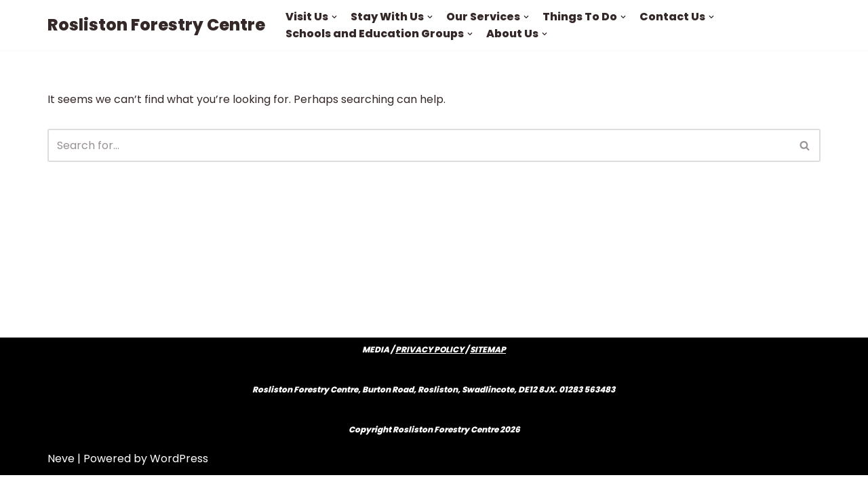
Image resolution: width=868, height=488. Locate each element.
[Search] (419, 145)
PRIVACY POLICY (430, 362)
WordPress (179, 471)
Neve (61, 471)
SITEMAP (488, 362)
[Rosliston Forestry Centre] (156, 25)
